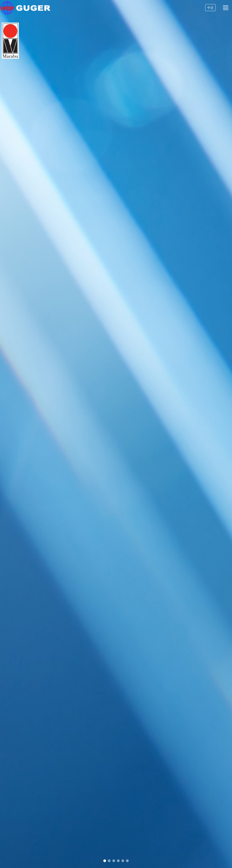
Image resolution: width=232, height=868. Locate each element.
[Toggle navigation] (226, 12)
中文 (210, 12)
